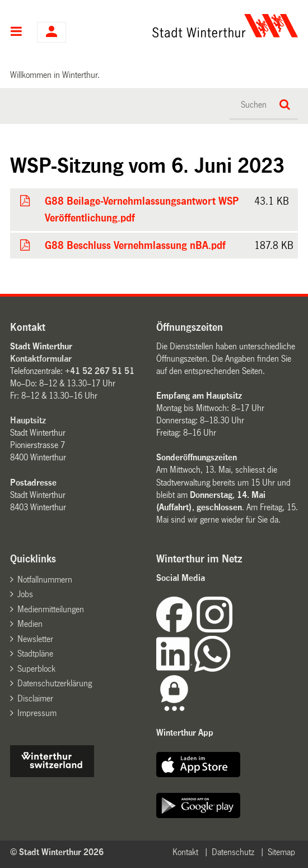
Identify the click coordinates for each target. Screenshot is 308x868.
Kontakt (185, 852)
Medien (30, 624)
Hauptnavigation (17, 33)
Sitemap (281, 852)
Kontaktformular (41, 359)
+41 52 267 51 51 (100, 371)
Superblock (36, 669)
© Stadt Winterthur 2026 (57, 852)
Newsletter (35, 639)
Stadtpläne (35, 654)
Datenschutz (233, 852)
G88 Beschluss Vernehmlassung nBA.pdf (135, 246)
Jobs (25, 594)
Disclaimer (35, 698)
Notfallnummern (45, 580)
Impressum (37, 713)
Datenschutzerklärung (55, 683)
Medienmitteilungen (51, 609)
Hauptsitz (28, 420)
